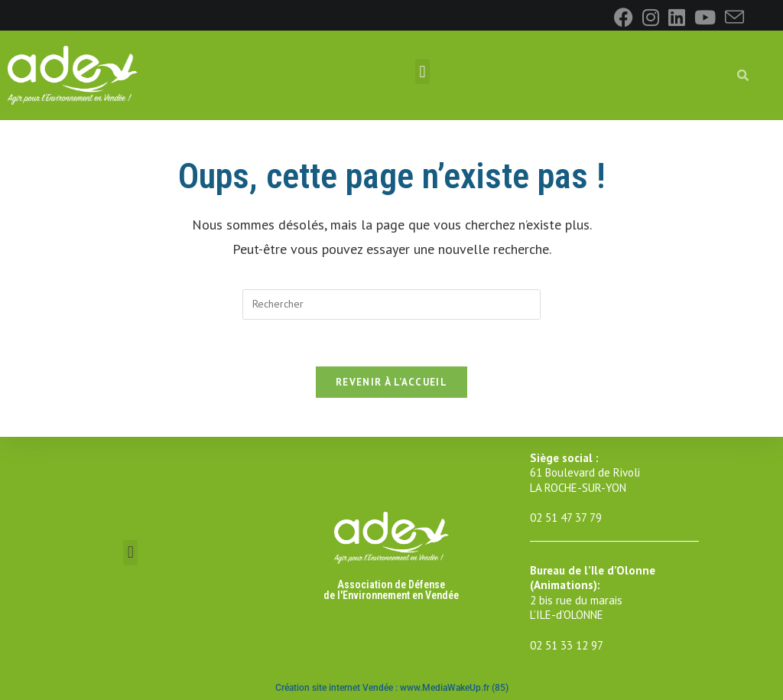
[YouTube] (705, 17)
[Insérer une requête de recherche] (391, 304)
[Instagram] (651, 17)
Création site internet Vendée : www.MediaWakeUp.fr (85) (392, 688)
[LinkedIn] (677, 17)
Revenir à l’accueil (391, 382)
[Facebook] (624, 17)
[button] (422, 72)
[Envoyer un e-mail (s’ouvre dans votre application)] (732, 17)
